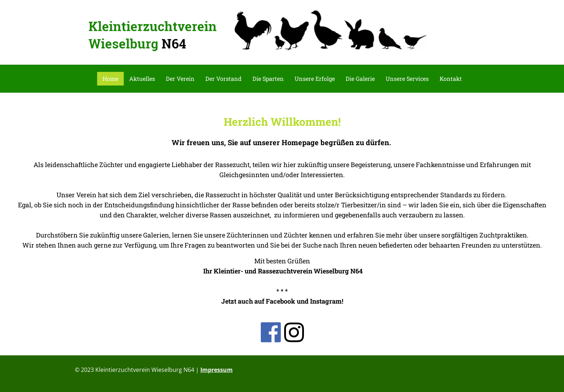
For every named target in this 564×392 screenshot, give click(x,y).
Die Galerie (360, 79)
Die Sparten (268, 79)
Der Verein (180, 79)
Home (110, 79)
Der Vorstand (224, 79)
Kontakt (451, 79)
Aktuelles (142, 79)
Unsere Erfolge (315, 79)
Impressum (217, 370)
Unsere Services (407, 79)
